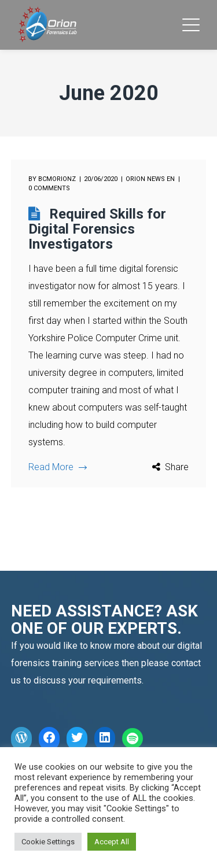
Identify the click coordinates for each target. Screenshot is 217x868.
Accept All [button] (112, 842)
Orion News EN (150, 179)
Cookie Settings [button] (48, 842)
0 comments (49, 188)
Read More (57, 467)
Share (177, 467)
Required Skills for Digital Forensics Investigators (97, 229)
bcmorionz (57, 179)
